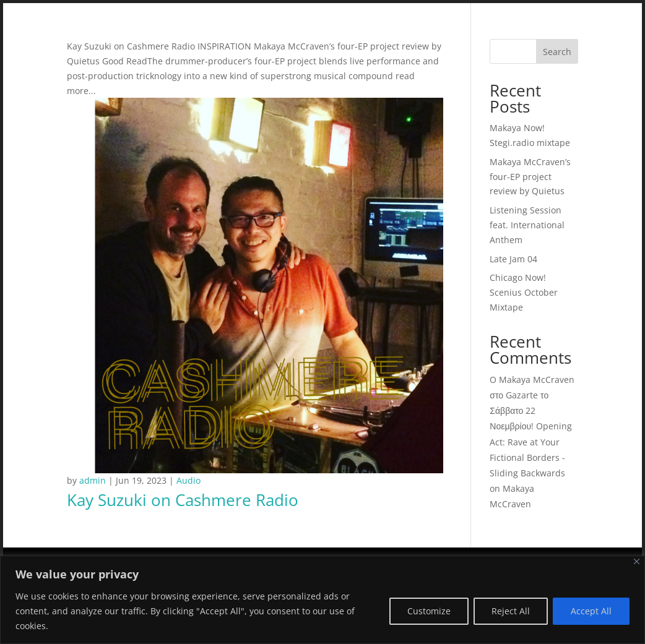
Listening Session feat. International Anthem (527, 225)
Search (557, 52)
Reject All (511, 611)
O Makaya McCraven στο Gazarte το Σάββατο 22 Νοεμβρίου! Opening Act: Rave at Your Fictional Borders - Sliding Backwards (532, 426)
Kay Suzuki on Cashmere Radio (183, 500)
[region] (322, 600)
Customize (429, 611)
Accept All (591, 611)
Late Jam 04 (513, 259)
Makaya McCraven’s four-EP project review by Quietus (530, 177)
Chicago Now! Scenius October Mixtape (524, 292)
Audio (188, 480)
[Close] (637, 561)
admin (93, 480)
